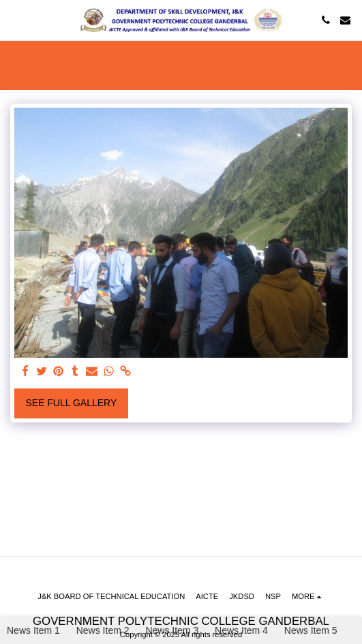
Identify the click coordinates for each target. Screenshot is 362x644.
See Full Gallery (71, 403)
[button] (15, 20)
